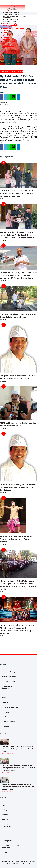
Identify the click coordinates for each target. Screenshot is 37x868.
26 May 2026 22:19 (7, 792)
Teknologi (7, 43)
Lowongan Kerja (8, 47)
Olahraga (6, 30)
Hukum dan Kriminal (10, 27)
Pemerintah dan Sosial (11, 36)
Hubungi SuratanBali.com (11, 45)
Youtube (5, 820)
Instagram (5, 810)
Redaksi (4, 852)
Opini (5, 32)
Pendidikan (7, 38)
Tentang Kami (7, 841)
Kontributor (26, 45)
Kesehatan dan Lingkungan (14, 16)
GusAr (5, 102)
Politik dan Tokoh (10, 41)
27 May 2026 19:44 (8, 773)
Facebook (5, 805)
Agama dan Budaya (10, 23)
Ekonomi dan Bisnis (10, 25)
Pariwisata (7, 34)
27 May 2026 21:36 (7, 754)
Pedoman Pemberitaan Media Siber (10, 846)
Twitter (5, 815)
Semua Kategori (9, 21)
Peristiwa (6, 39)
